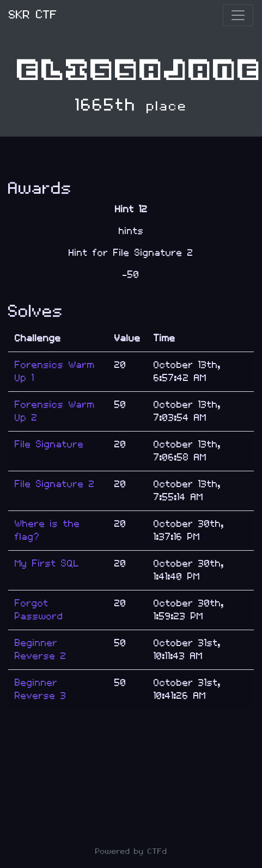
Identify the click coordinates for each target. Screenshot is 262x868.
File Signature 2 (55, 484)
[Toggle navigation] (238, 15)
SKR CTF (33, 15)
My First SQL (47, 564)
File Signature (49, 444)
